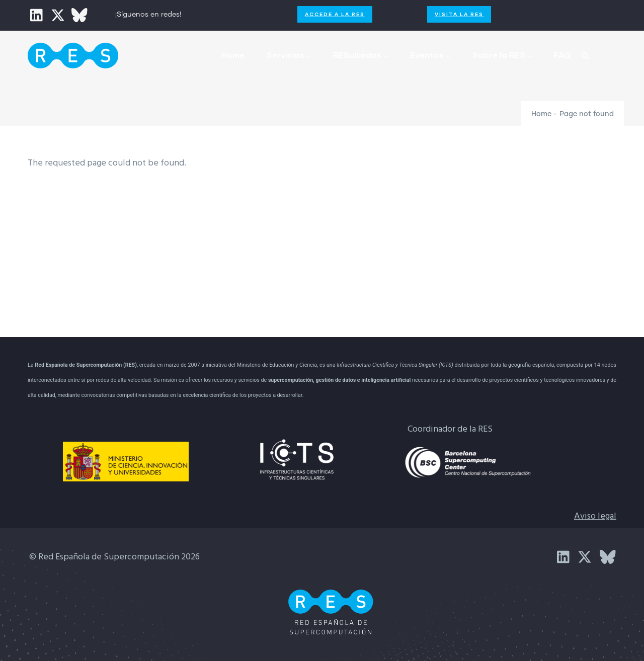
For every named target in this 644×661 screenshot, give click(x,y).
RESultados (360, 55)
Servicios (289, 55)
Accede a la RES (335, 14)
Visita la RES (459, 14)
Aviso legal (595, 516)
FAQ (562, 55)
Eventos (430, 55)
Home (233, 55)
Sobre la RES (502, 55)
